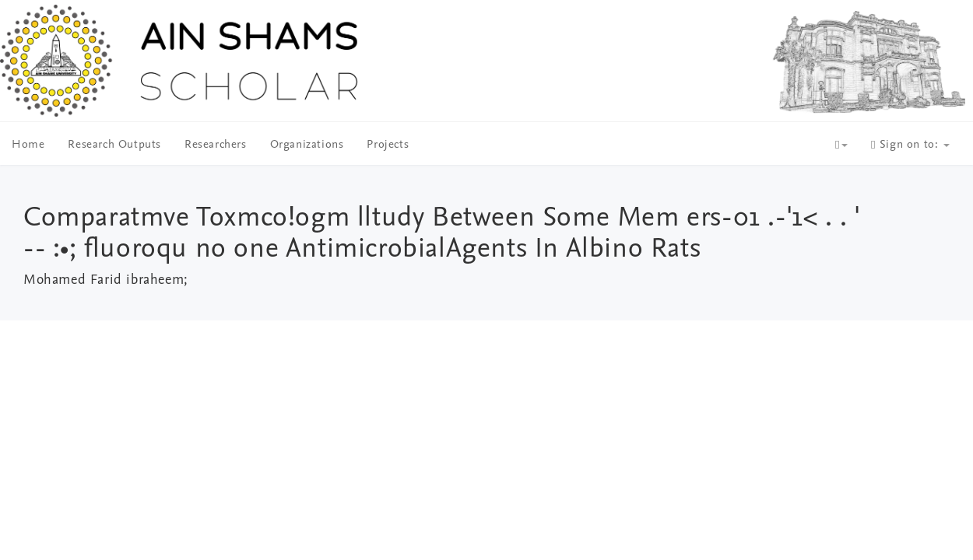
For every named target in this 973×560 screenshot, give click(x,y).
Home (28, 145)
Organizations (307, 145)
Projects (388, 145)
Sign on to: (910, 145)
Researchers (216, 145)
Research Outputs (114, 145)
